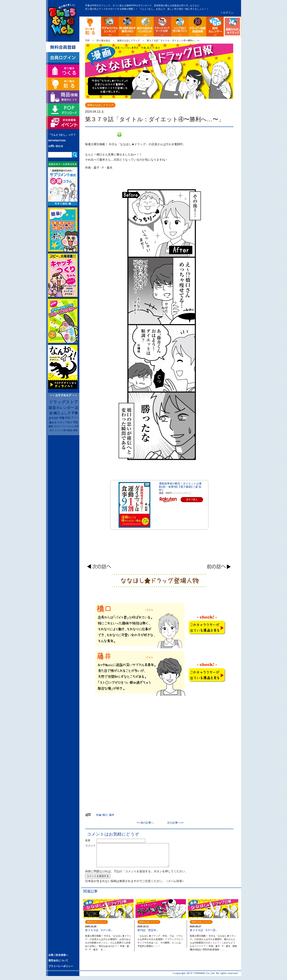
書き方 (53, 423)
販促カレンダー (61, 408)
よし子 (66, 413)
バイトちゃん (67, 426)
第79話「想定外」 (148, 930)
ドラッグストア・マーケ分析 (162, 27)
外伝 (68, 418)
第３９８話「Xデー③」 (204, 930)
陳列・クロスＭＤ (127, 27)
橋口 (57, 413)
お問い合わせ (56, 146)
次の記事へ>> (174, 823)
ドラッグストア (64, 402)
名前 (90, 840)
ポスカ (57, 426)
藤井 (112, 815)
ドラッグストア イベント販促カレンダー (215, 27)
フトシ (58, 430)
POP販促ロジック (110, 27)
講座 (51, 426)
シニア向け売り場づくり (180, 27)
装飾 (75, 430)
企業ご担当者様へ (58, 955)
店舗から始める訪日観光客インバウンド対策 (145, 27)
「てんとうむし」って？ (62, 135)
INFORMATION (57, 141)
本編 (62, 418)
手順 (75, 422)
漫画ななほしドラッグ (240, 20)
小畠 (64, 430)
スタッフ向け (65, 422)
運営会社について (58, 960)
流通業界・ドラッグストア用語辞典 (197, 27)
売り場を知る (103, 41)
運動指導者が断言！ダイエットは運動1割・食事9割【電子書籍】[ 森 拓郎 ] (180, 487)
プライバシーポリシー (61, 966)
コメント (90, 845)
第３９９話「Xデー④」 (99, 930)
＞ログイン (227, 13)
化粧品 (69, 430)
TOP (87, 41)
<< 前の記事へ (147, 823)
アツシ (75, 418)
